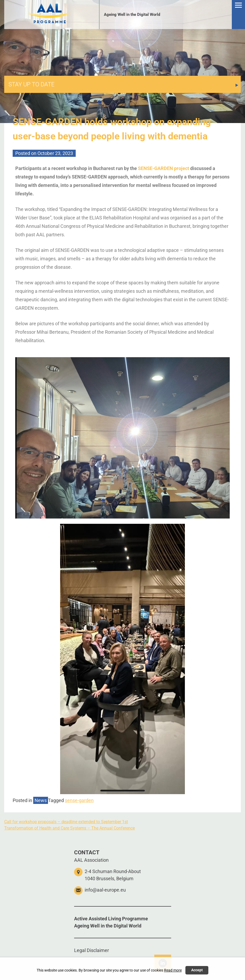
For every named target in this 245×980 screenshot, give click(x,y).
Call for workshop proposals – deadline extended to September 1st (66, 822)
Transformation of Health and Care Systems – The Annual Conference (69, 828)
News (41, 800)
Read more (173, 970)
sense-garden (79, 800)
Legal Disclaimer (92, 950)
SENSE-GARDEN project (164, 168)
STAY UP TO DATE (32, 84)
